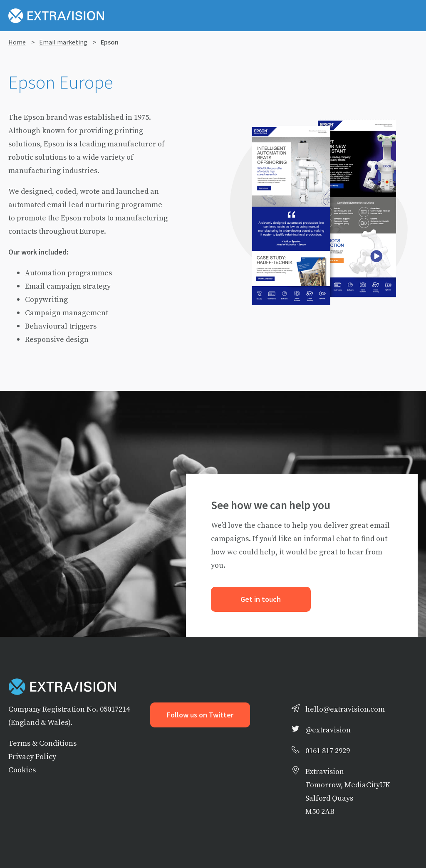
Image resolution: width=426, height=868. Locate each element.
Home (17, 42)
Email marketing (63, 42)
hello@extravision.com (345, 709)
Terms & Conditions (42, 743)
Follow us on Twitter (200, 715)
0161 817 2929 (328, 751)
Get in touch (261, 599)
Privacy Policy (32, 756)
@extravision (328, 730)
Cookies (22, 770)
